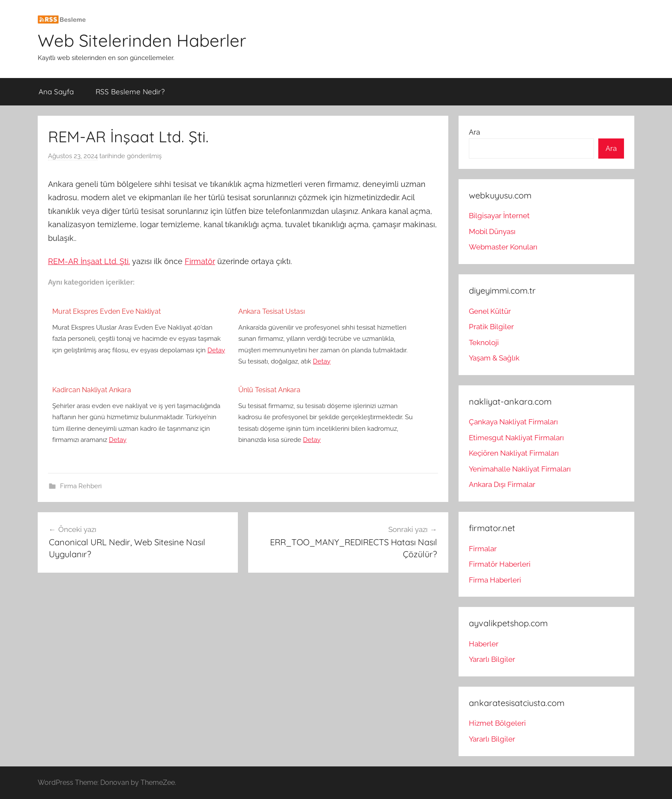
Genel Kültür (490, 311)
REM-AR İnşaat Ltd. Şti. (89, 261)
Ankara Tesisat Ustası (271, 311)
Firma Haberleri (495, 580)
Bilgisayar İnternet (499, 216)
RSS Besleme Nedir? (130, 92)
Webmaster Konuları (503, 247)
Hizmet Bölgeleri (497, 723)
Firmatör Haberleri (500, 564)
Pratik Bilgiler (491, 327)
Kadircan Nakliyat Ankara (92, 390)
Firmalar (483, 549)
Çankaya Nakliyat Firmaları (513, 422)
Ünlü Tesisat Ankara (269, 390)
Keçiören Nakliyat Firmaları (514, 453)
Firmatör (200, 261)
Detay (216, 350)
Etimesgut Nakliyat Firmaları (516, 438)
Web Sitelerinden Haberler (142, 40)
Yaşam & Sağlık (494, 358)
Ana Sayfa (56, 92)
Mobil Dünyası (492, 231)
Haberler (484, 644)
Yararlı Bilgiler (492, 659)
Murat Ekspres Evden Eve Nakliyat (106, 311)
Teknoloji (484, 342)
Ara (474, 132)
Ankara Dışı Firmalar (502, 484)
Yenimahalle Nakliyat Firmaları (520, 469)
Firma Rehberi (81, 486)
